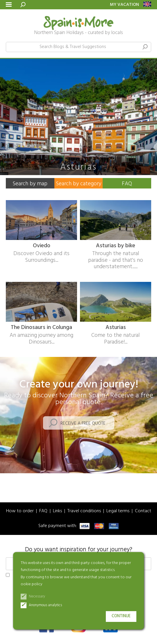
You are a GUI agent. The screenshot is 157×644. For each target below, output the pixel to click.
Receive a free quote (83, 424)
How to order (20, 511)
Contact (143, 511)
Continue (121, 616)
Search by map (30, 184)
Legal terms (118, 511)
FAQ (127, 184)
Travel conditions (84, 511)
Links (57, 511)
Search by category (78, 184)
